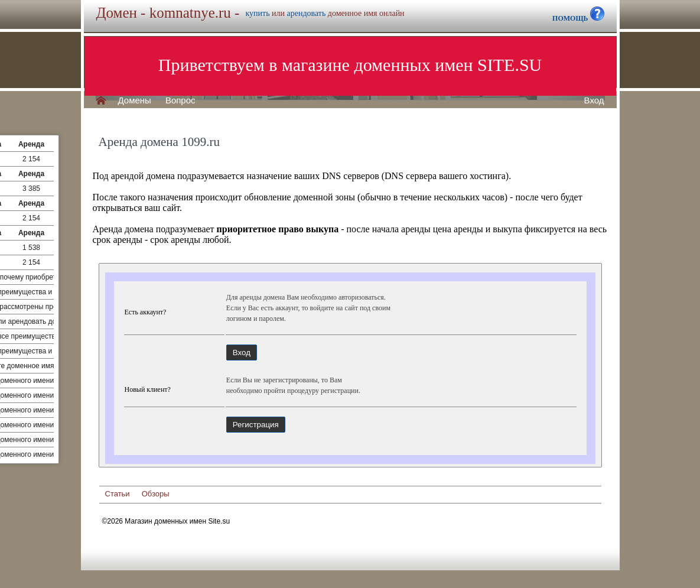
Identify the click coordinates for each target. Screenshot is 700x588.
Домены (135, 100)
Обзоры (156, 494)
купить (257, 13)
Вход (594, 100)
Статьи (118, 494)
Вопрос (180, 100)
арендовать (307, 13)
